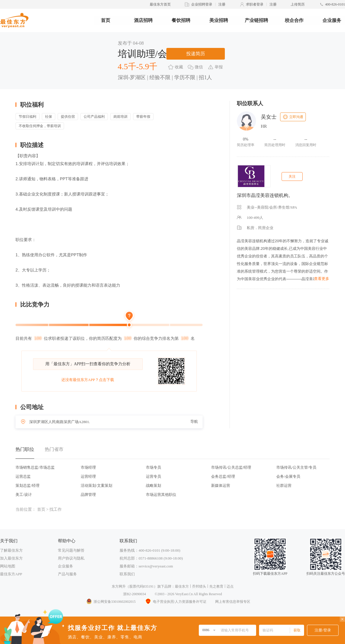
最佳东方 (182, 586)
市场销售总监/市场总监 (35, 467)
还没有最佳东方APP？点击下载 (88, 380)
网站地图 (8, 566)
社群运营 (284, 485)
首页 (106, 20)
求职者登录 (255, 4)
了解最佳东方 (11, 550)
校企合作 (294, 20)
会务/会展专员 (288, 476)
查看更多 (322, 279)
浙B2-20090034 (134, 594)
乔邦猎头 (199, 586)
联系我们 (127, 574)
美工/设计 (24, 495)
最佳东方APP (11, 574)
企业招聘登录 (202, 4)
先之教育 (216, 586)
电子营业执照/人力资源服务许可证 (175, 602)
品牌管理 (88, 495)
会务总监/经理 (223, 476)
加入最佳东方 (11, 558)
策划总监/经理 (27, 485)
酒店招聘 (143, 20)
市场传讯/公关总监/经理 (231, 467)
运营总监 (23, 476)
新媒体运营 (221, 485)
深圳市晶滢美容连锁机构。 (265, 195)
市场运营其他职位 (161, 495)
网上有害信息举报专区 (233, 602)
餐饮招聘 (181, 20)
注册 (222, 4)
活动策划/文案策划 (96, 485)
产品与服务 (67, 574)
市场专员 (153, 467)
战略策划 (153, 485)
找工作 (56, 509)
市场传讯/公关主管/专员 (296, 467)
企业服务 (332, 20)
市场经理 (88, 467)
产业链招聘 (256, 20)
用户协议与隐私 (71, 558)
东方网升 (119, 586)
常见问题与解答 (71, 550)
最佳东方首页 (160, 4)
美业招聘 (219, 20)
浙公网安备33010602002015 (111, 602)
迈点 (230, 586)
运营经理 (88, 476)
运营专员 (153, 476)
